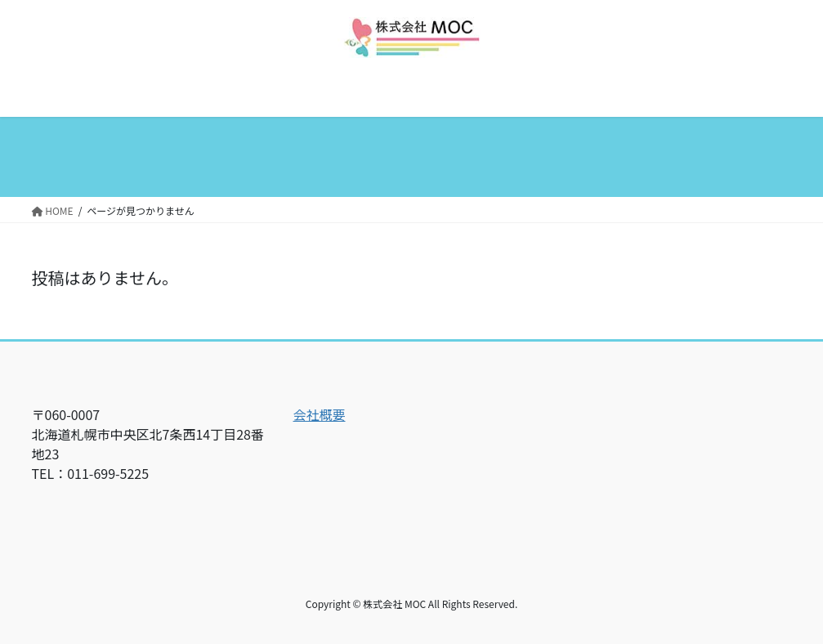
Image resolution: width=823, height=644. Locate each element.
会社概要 (319, 414)
